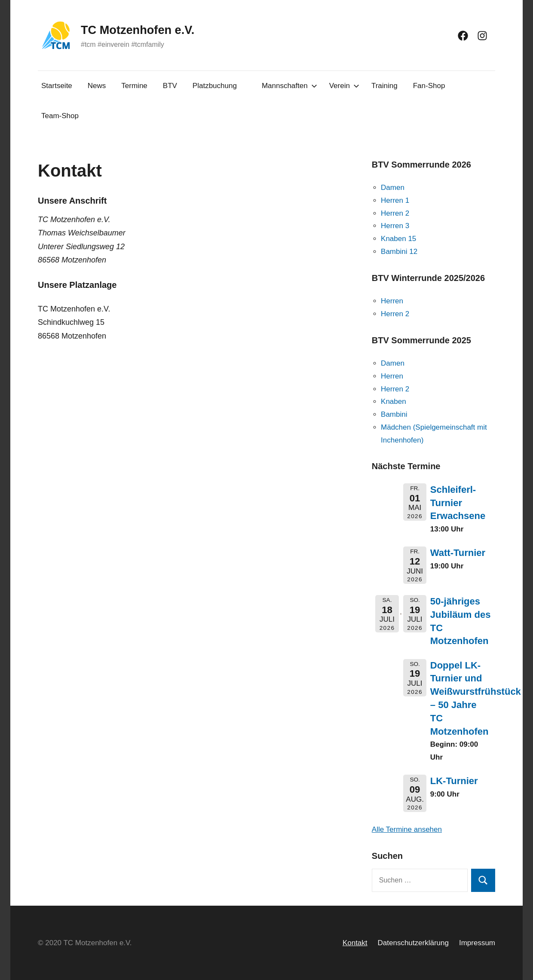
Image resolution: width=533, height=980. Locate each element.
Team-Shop (60, 116)
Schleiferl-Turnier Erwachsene (458, 503)
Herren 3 (395, 226)
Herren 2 (395, 213)
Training (384, 86)
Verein (344, 86)
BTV (170, 86)
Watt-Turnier (458, 553)
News (97, 86)
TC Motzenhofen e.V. (148, 29)
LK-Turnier (454, 781)
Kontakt (355, 943)
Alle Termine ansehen (407, 829)
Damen (393, 188)
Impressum (477, 943)
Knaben (394, 401)
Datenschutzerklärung (413, 943)
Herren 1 (395, 200)
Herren (392, 301)
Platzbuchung (215, 86)
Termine (134, 86)
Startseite (57, 86)
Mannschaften (289, 86)
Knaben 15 (398, 239)
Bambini (394, 414)
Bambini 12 (399, 252)
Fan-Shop (429, 86)
